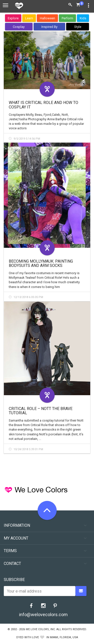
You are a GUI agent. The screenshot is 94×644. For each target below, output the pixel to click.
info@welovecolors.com (43, 614)
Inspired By (49, 27)
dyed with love (28, 637)
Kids (83, 18)
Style (78, 27)
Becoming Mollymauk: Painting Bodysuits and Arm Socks (41, 264)
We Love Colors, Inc (40, 629)
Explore (13, 18)
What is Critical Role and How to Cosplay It (43, 105)
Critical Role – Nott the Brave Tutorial (41, 411)
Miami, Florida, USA (64, 637)
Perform (67, 18)
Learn (29, 18)
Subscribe (14, 580)
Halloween (48, 18)
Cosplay (19, 27)
